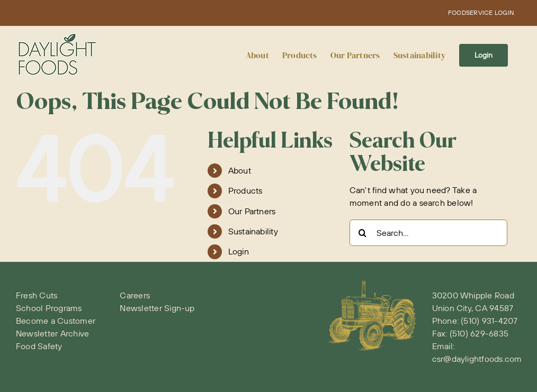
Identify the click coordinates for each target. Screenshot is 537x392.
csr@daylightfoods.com (477, 359)
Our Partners (252, 211)
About (240, 170)
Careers (135, 295)
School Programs (49, 308)
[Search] (363, 233)
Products (245, 190)
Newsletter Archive (52, 333)
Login (239, 251)
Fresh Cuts (37, 295)
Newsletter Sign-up (157, 308)
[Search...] (428, 233)
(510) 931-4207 (489, 321)
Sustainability (253, 231)
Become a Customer (56, 321)
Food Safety (39, 346)
